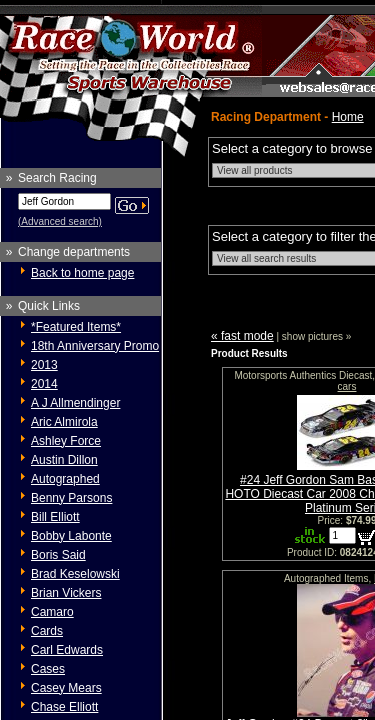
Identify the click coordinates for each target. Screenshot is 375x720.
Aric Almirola (64, 422)
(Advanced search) (60, 221)
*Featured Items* (76, 327)
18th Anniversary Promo (95, 346)
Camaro (52, 612)
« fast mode (242, 336)
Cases (48, 669)
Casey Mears (66, 688)
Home (348, 117)
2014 (44, 384)
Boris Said (58, 555)
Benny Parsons (71, 498)
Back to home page (82, 273)
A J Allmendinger (75, 403)
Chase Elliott (64, 707)
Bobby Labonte (71, 536)
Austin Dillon (64, 460)
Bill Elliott (55, 517)
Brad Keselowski (75, 574)
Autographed (65, 479)
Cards (47, 631)
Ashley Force (66, 441)
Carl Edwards (67, 650)
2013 (44, 365)
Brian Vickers (66, 593)
